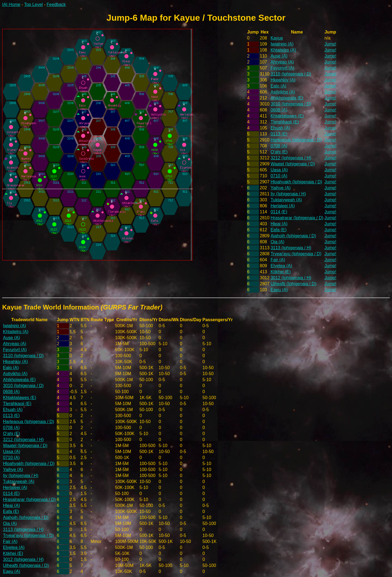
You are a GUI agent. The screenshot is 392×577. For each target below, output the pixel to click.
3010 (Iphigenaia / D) (291, 104)
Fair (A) (278, 260)
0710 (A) (279, 176)
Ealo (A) (278, 86)
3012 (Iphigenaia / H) (291, 278)
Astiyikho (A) (283, 92)
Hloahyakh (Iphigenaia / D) (296, 182)
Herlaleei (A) (283, 206)
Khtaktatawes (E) (287, 116)
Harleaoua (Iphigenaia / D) (296, 140)
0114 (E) (279, 212)
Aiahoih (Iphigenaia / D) (293, 236)
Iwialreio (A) (282, 44)
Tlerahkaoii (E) (285, 122)
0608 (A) (279, 110)
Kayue (277, 38)
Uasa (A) (279, 170)
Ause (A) (279, 56)
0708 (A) (279, 146)
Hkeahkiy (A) (283, 80)
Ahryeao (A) (282, 62)
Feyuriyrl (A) (282, 68)
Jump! (330, 44)
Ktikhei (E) (281, 272)
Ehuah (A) (280, 128)
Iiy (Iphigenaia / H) (288, 194)
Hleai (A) (279, 224)
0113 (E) (279, 134)
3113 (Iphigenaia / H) (291, 248)
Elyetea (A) (281, 266)
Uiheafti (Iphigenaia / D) (293, 284)
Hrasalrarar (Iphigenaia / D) (297, 218)
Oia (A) (278, 242)
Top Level (34, 4)
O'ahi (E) (279, 152)
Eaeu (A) (279, 290)
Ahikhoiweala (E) (287, 98)
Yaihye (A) (281, 188)
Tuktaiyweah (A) (286, 200)
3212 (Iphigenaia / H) (291, 158)
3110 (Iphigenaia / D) (291, 74)
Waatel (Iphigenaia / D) (293, 164)
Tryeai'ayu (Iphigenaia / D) (296, 254)
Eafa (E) (279, 230)
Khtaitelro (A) (283, 50)
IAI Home (11, 4)
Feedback (56, 4)
